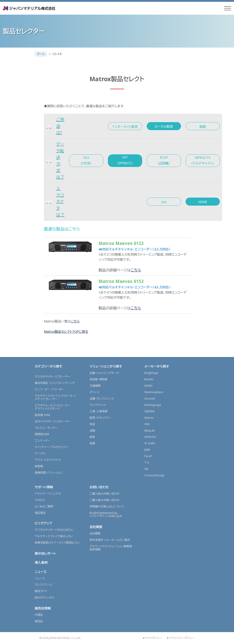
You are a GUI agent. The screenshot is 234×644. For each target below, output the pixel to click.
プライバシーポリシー (182, 638)
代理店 (39, 615)
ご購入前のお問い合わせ (105, 494)
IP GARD (150, 443)
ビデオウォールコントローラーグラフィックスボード (52, 407)
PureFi (148, 456)
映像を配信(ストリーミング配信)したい (58, 543)
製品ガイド (41, 591)
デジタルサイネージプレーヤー (53, 377)
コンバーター (42, 441)
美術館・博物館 (98, 379)
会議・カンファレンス (102, 398)
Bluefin (149, 379)
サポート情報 (44, 487)
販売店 (39, 621)
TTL (147, 463)
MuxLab (150, 431)
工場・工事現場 (98, 411)
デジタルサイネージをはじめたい (54, 530)
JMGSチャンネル (44, 597)
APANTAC (151, 437)
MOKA (149, 386)
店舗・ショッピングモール (104, 373)
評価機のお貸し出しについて (107, 506)
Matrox (149, 418)
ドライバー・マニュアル (48, 494)
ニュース (41, 572)
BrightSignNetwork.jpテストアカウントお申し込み (106, 514)
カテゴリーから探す (49, 366)
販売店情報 (43, 608)
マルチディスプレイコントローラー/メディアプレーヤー (55, 397)
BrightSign (151, 373)
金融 (92, 431)
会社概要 (96, 527)
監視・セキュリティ (100, 418)
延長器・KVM (42, 415)
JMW (147, 450)
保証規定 (40, 513)
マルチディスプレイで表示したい (54, 536)
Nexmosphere (154, 392)
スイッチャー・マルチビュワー (52, 447)
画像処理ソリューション (49, 473)
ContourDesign (154, 475)
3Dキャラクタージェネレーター (53, 421)
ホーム (41, 54)
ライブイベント (98, 405)
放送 (92, 424)
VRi (146, 469)
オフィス (94, 392)
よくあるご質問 (44, 506)
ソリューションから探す (106, 366)
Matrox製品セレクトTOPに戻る (66, 331)
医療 (92, 443)
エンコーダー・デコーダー (50, 389)
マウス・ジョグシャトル (48, 460)
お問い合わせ (99, 487)
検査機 (39, 466)
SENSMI (149, 411)
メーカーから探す (157, 366)
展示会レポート (45, 553)
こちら (136, 270)
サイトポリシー (154, 638)
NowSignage (153, 405)
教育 (92, 437)
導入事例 (41, 562)
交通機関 (95, 386)
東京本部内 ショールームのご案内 (110, 540)
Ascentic (150, 398)
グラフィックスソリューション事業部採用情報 (111, 548)
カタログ (40, 500)
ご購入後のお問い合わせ (105, 500)
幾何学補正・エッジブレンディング (55, 383)
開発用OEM (42, 434)
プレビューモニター (46, 428)
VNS (147, 424)
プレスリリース (43, 585)
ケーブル (40, 453)
